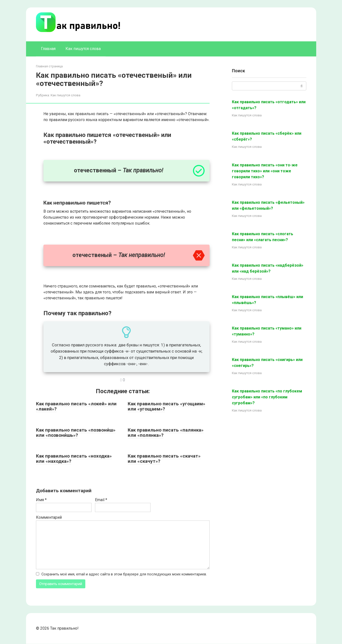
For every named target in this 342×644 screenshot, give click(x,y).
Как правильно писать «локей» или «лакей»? (76, 406)
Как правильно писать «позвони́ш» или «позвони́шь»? (76, 433)
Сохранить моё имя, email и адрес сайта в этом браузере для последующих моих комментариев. (124, 574)
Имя (41, 500)
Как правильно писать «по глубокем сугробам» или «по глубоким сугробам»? (267, 397)
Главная (48, 49)
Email (101, 500)
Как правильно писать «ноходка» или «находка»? (74, 459)
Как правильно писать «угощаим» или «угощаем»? (167, 406)
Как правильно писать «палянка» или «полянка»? (166, 433)
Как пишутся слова (83, 49)
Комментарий (49, 517)
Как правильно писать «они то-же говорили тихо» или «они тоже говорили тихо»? (265, 171)
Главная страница (49, 66)
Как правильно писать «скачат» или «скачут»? (164, 459)
